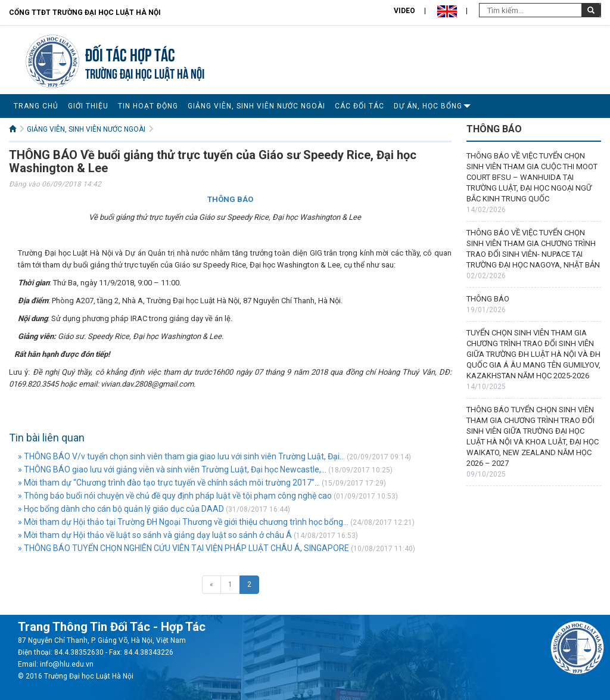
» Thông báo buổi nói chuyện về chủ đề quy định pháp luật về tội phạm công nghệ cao (175, 496)
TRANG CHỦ (36, 106)
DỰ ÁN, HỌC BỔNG (428, 106)
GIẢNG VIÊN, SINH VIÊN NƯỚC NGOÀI (256, 106)
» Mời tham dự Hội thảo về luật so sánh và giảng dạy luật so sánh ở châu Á (155, 535)
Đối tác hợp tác (130, 53)
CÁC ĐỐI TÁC (360, 106)
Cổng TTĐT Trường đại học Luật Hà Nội (85, 13)
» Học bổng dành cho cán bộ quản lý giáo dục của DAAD (121, 509)
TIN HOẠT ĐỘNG (148, 106)
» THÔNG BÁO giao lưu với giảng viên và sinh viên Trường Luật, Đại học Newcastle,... (172, 469)
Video (404, 11)
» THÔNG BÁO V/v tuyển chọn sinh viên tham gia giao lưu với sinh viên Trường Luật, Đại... (181, 456)
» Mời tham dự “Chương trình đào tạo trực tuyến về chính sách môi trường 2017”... (169, 483)
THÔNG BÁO (488, 299)
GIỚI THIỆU (88, 106)
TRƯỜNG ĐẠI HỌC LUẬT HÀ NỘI (145, 72)
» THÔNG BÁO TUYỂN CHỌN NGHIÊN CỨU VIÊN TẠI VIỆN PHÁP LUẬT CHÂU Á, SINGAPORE (183, 548)
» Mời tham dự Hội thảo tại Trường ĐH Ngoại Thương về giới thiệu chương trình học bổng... (183, 522)
